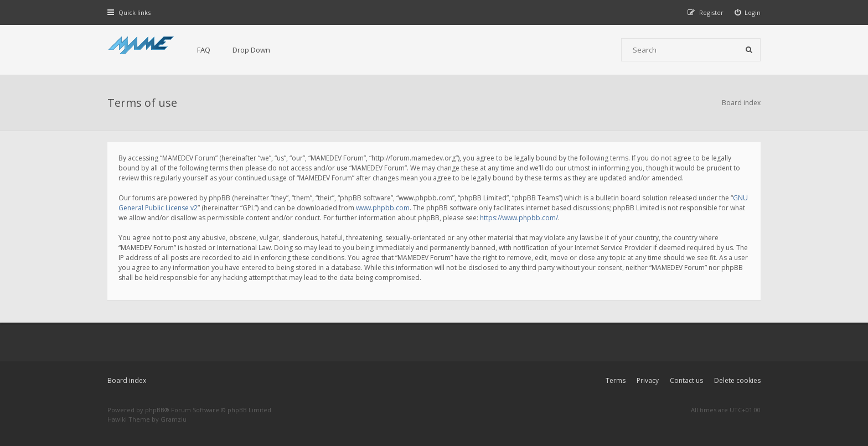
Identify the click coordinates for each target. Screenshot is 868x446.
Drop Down (251, 50)
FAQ (204, 50)
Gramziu (174, 419)
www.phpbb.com (383, 208)
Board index (127, 380)
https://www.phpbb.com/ (519, 218)
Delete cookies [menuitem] (737, 380)
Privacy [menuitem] (648, 380)
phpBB (155, 410)
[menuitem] (748, 12)
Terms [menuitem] (616, 380)
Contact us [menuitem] (686, 380)
